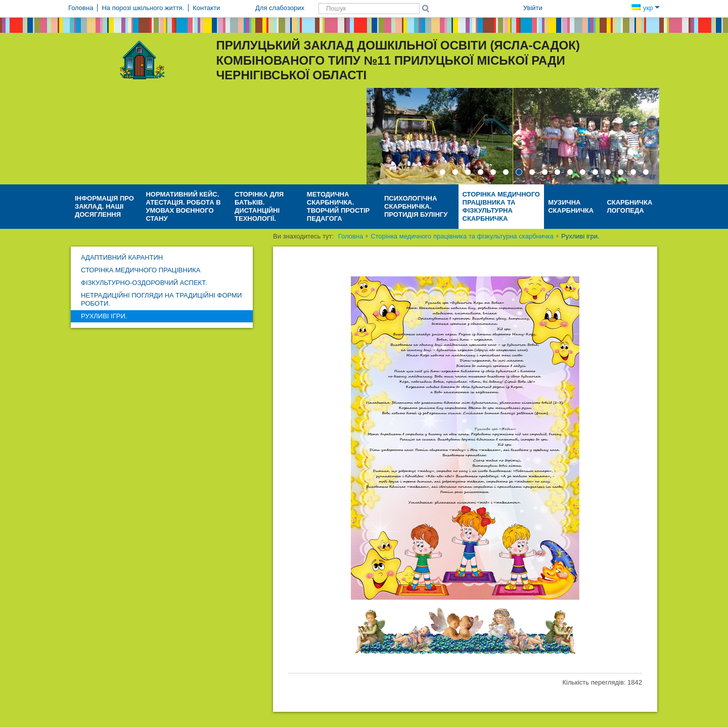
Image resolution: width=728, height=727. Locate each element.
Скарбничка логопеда (629, 206)
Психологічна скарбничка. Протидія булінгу (416, 206)
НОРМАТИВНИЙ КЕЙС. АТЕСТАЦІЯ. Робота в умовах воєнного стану (183, 206)
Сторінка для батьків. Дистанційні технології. (259, 206)
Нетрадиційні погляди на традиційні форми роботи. (161, 299)
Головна (351, 236)
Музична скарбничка (571, 206)
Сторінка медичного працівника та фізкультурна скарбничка (501, 206)
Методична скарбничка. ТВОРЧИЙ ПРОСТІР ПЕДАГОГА (338, 206)
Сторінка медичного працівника (141, 270)
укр (646, 8)
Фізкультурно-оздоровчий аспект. (144, 283)
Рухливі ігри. (104, 316)
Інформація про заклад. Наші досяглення (104, 206)
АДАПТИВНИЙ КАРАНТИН (122, 257)
